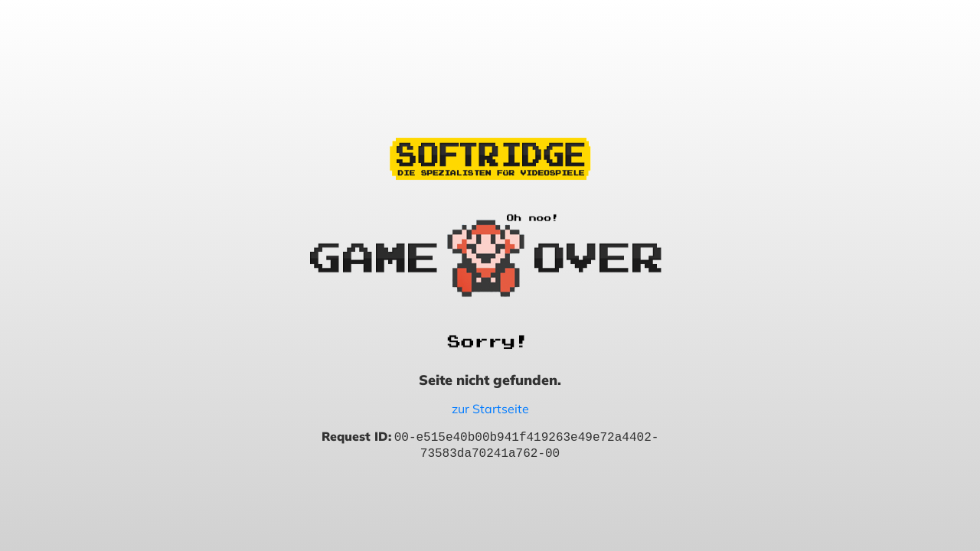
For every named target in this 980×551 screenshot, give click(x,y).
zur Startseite (490, 409)
